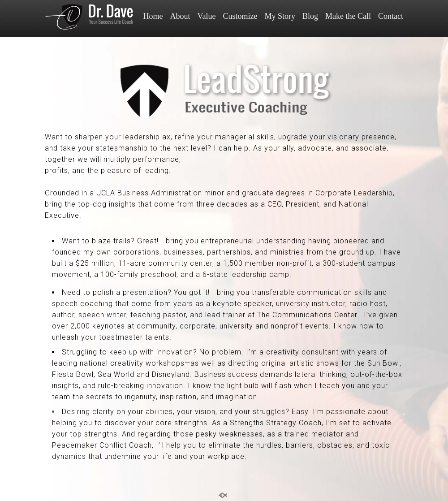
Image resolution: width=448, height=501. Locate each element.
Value (207, 16)
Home (153, 16)
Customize (240, 16)
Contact (391, 16)
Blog (310, 16)
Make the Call (348, 16)
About (180, 16)
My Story (280, 16)
